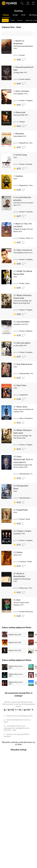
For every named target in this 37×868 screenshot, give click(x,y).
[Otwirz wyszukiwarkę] (22, 3)
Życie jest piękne (23, 343)
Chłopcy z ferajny (24, 531)
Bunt (18, 600)
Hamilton (19, 176)
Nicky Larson (22, 407)
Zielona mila (20, 112)
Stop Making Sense (24, 364)
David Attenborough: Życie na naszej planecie (23, 459)
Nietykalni (20, 134)
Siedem (20, 552)
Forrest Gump (21, 155)
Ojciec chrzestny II (24, 250)
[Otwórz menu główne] (33, 3)
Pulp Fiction (21, 385)
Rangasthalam (22, 510)
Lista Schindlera (23, 322)
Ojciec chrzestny (22, 91)
